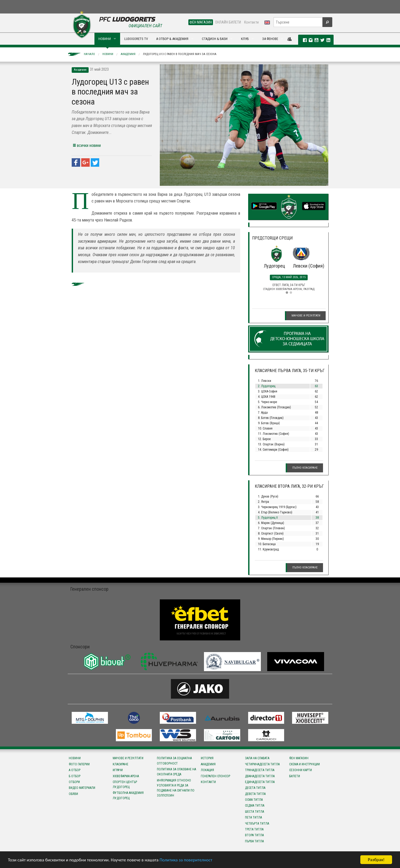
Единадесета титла (260, 782)
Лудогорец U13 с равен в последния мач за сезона (180, 54)
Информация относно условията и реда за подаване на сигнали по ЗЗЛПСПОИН (176, 788)
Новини (108, 54)
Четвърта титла (257, 824)
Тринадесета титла (260, 770)
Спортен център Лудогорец (125, 785)
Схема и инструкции (304, 764)
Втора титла (254, 835)
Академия (128, 54)
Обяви (73, 794)
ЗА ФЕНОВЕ (270, 39)
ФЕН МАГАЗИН (201, 22)
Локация (207, 770)
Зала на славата (257, 758)
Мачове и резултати (306, 316)
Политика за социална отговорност (174, 761)
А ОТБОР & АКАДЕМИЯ (172, 39)
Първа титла (254, 841)
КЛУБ (245, 39)
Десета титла (255, 788)
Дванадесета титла (260, 776)
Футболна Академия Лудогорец (128, 795)
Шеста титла (254, 812)
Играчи (118, 770)
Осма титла (254, 800)
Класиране (121, 764)
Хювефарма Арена (126, 776)
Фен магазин (299, 758)
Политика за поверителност (186, 860)
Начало (89, 54)
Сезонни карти (301, 770)
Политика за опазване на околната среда (176, 772)
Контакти (251, 22)
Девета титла (255, 794)
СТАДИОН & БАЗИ (215, 39)
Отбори (74, 782)
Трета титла (254, 829)
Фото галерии (79, 764)
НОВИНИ (105, 39)
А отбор (75, 770)
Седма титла (255, 806)
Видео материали (82, 788)
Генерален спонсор (215, 776)
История (207, 758)
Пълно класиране (305, 468)
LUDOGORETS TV (136, 39)
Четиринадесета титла (262, 764)
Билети (295, 776)
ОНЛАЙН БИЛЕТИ (228, 22)
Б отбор (75, 776)
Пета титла (253, 817)
